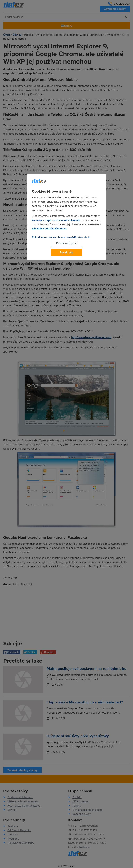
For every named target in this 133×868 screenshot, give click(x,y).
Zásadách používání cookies (49, 229)
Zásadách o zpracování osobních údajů (56, 220)
